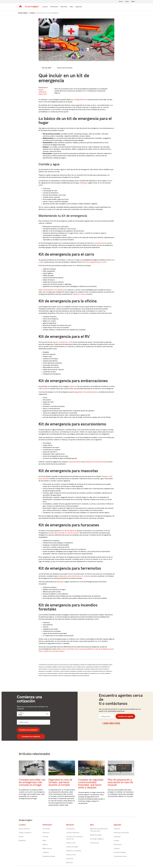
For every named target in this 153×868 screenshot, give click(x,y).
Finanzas (45, 837)
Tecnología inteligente (97, 839)
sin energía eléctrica (79, 100)
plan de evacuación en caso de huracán (65, 533)
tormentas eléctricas (69, 531)
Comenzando (70, 829)
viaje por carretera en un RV (62, 342)
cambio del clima (74, 462)
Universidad (46, 829)
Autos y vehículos (24, 829)
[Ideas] (71, 7)
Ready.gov (84, 183)
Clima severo (118, 845)
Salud (44, 841)
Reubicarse (70, 859)
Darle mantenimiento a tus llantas (51, 290)
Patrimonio (46, 833)
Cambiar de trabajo (72, 847)
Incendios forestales (120, 852)
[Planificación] (54, 7)
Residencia (22, 841)
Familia (21, 837)
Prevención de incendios (121, 833)
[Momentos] (64, 7)
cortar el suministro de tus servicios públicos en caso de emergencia (85, 649)
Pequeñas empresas (49, 856)
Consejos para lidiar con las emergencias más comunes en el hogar (32, 782)
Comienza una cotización (28, 730)
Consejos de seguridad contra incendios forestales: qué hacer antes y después (91, 784)
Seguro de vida (47, 848)
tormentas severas (100, 243)
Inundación (117, 837)
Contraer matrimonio (73, 833)
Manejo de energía (96, 835)
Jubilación (46, 852)
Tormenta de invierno (120, 856)
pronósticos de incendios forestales (96, 462)
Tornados (117, 848)
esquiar (72, 386)
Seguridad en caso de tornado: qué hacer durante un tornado (60, 782)
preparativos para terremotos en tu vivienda (74, 576)
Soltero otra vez (71, 855)
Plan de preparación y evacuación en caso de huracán (120, 782)
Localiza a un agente (125, 716)
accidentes (46, 389)
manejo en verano (79, 294)
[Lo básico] (45, 7)
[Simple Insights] (32, 7)
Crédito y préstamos (25, 833)
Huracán (116, 841)
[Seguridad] (79, 7)
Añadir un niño (71, 843)
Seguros (45, 845)
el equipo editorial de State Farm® (43, 91)
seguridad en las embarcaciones (86, 392)
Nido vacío (69, 863)
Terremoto (117, 829)
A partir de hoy (95, 843)
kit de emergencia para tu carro (95, 262)
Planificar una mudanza (74, 851)
